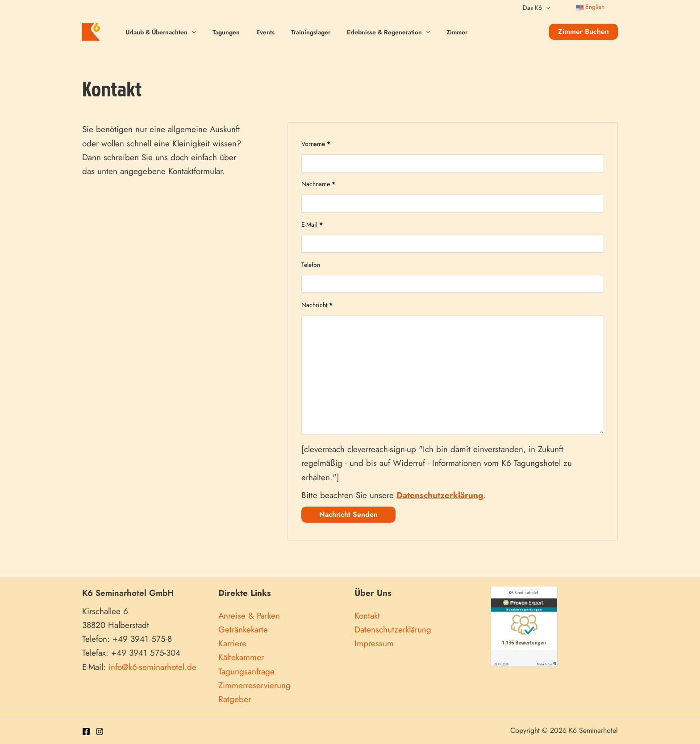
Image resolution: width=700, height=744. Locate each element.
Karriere (232, 643)
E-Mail (312, 224)
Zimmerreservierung (254, 685)
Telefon (311, 265)
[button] (583, 32)
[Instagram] (100, 732)
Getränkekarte (243, 630)
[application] (548, 8)
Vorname (316, 144)
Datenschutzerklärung (393, 630)
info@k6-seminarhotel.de (152, 667)
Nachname (318, 184)
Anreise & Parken (249, 616)
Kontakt (367, 616)
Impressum (374, 643)
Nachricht (317, 305)
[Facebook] (86, 732)
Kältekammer (241, 657)
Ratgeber (235, 699)
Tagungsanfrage (246, 671)
